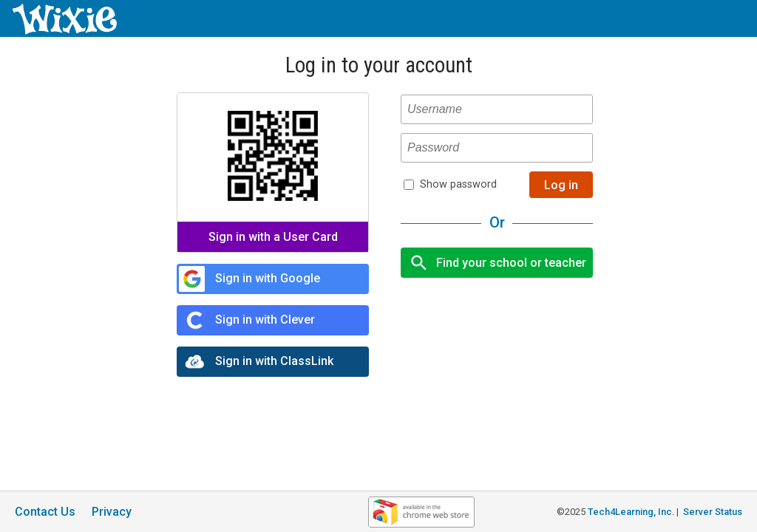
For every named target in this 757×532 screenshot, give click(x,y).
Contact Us (45, 512)
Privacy (112, 512)
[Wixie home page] (64, 31)
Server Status (713, 512)
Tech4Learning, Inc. (631, 512)
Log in (561, 185)
